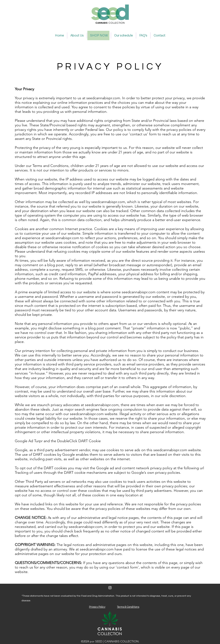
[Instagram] (110, 588)
